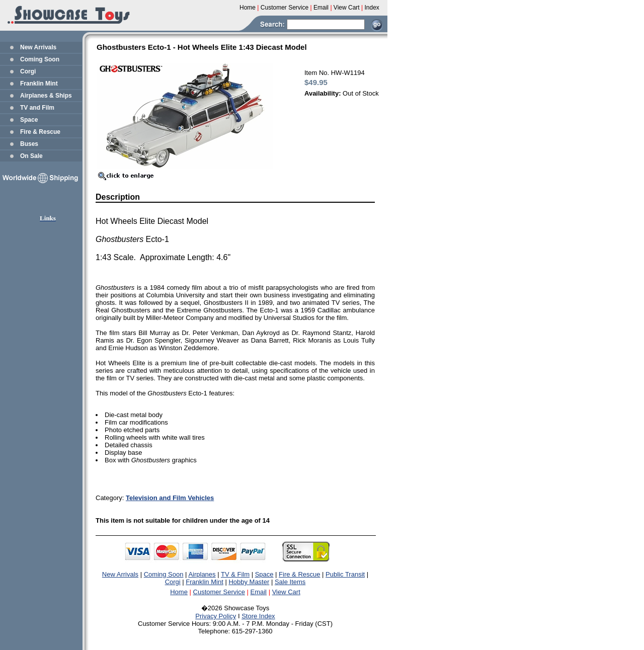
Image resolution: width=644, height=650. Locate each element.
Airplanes (202, 574)
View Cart (286, 592)
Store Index (258, 616)
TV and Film (37, 108)
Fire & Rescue (40, 132)
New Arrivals (38, 47)
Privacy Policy (216, 616)
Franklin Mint (39, 84)
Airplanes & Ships (46, 96)
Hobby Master (249, 582)
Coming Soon (40, 59)
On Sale (31, 156)
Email (259, 592)
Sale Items (290, 582)
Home (179, 592)
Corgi (28, 71)
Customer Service (219, 592)
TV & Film (235, 574)
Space (29, 120)
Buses (29, 144)
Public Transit (345, 574)
